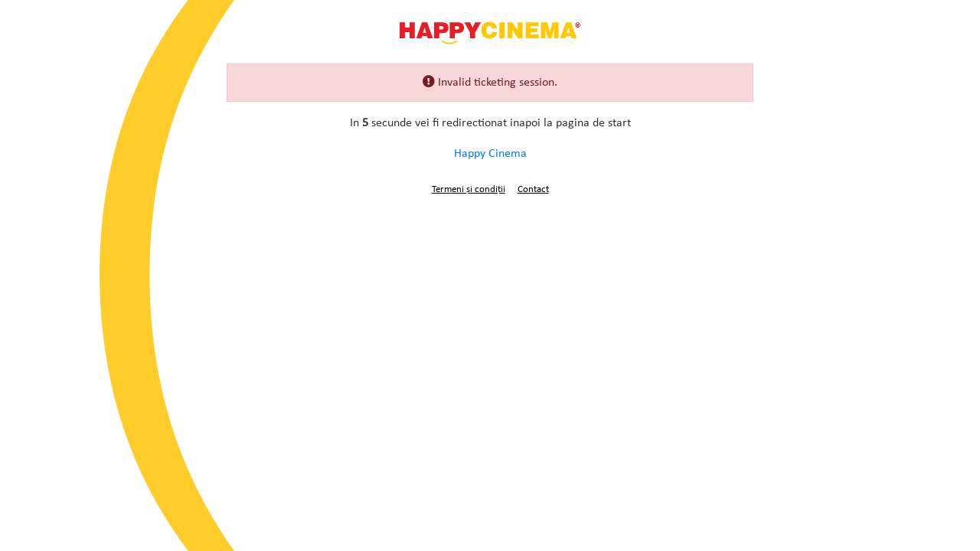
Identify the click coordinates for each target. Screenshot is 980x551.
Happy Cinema (490, 32)
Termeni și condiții (469, 189)
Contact (533, 189)
